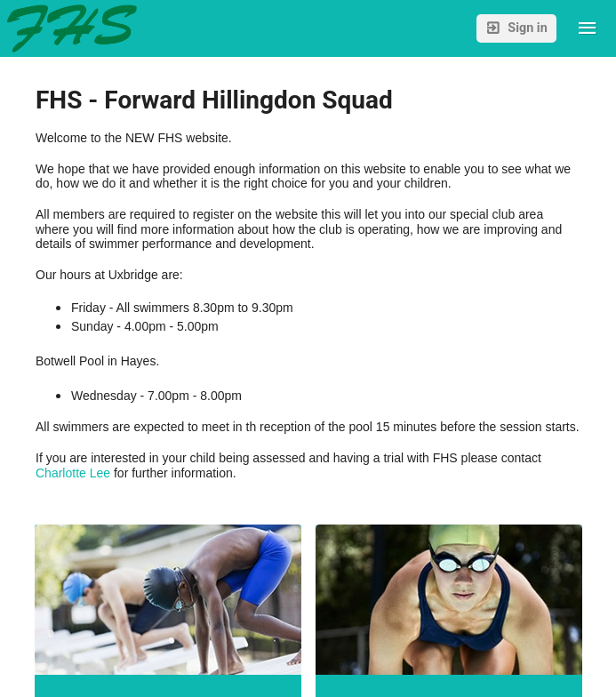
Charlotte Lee (73, 473)
